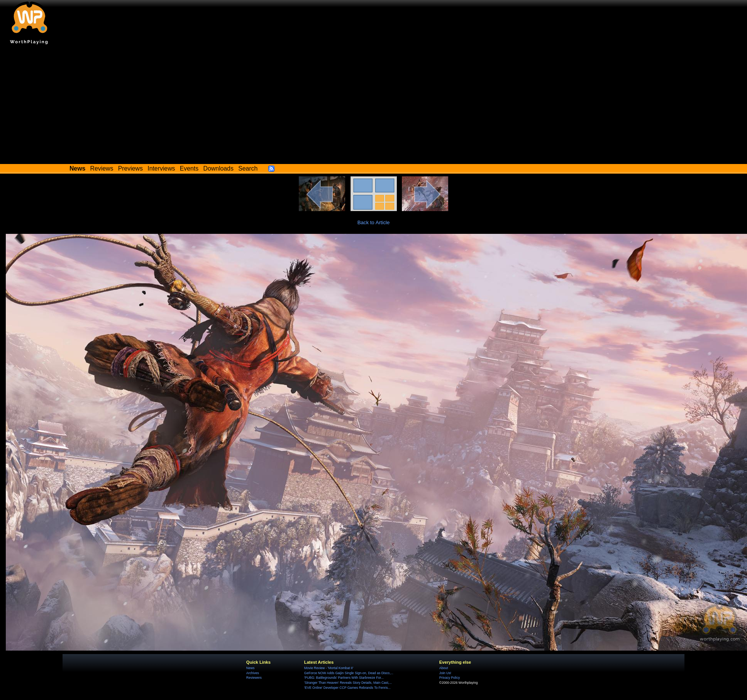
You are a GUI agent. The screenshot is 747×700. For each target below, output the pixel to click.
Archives (253, 673)
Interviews (161, 168)
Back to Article (374, 222)
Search (248, 168)
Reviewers (254, 678)
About (444, 668)
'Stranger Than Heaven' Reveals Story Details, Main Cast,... (348, 683)
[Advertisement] (374, 106)
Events (189, 168)
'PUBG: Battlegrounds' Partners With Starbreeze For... (344, 678)
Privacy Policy (450, 678)
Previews (130, 168)
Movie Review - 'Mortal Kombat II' (329, 668)
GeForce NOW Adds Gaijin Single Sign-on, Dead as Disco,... (349, 673)
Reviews (102, 168)
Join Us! (445, 673)
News (250, 668)
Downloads (219, 168)
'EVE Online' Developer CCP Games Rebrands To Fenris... (347, 688)
